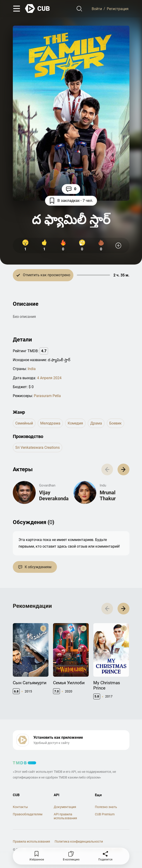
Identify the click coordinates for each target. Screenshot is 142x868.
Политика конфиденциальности (79, 841)
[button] (123, 469)
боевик (115, 423)
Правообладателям (28, 814)
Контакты (20, 807)
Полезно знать (106, 807)
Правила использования (31, 841)
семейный (24, 423)
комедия (75, 423)
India (32, 369)
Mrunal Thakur (108, 496)
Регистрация (118, 9)
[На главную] (38, 9)
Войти (97, 9)
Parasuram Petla (47, 396)
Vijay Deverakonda (54, 496)
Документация (65, 807)
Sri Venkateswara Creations (38, 448)
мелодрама (50, 423)
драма (96, 423)
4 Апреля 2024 (49, 378)
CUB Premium (105, 814)
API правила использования (65, 816)
